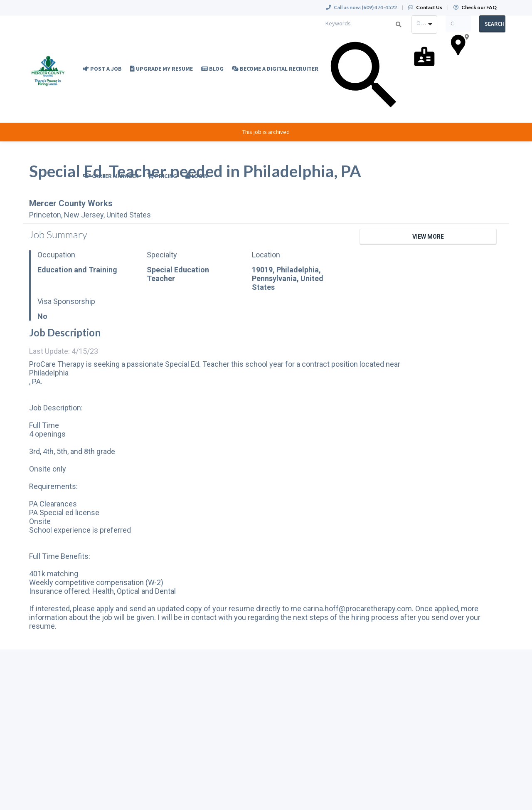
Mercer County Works (71, 203)
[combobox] (424, 25)
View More (428, 237)
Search (495, 24)
